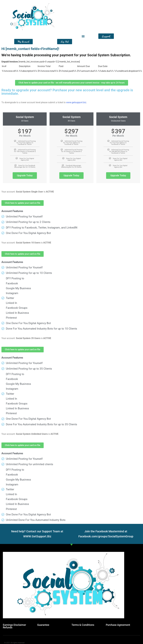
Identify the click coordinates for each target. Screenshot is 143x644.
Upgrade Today (25, 175)
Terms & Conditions (83, 625)
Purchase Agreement (118, 625)
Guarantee (43, 625)
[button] (83, 36)
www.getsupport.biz (76, 102)
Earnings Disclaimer (14, 625)
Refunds (8, 627)
